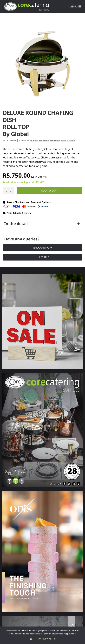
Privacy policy (48, 639)
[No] (81, 635)
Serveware (55, 140)
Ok (32, 639)
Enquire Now (43, 248)
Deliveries (43, 257)
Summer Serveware (39, 140)
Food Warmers (68, 140)
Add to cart (49, 191)
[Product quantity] (8, 191)
